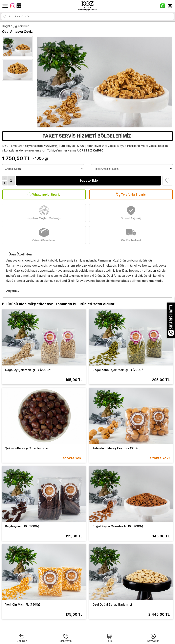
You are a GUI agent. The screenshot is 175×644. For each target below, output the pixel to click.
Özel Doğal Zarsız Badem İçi (112, 604)
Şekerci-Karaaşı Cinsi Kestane (27, 448)
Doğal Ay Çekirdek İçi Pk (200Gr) (28, 370)
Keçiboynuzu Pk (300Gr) (22, 526)
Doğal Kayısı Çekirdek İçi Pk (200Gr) (118, 526)
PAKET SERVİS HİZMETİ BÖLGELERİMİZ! (87, 136)
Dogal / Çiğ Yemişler (15, 26)
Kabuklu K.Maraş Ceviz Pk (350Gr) (116, 448)
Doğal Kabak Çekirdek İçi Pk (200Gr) (118, 370)
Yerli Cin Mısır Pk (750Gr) (23, 604)
